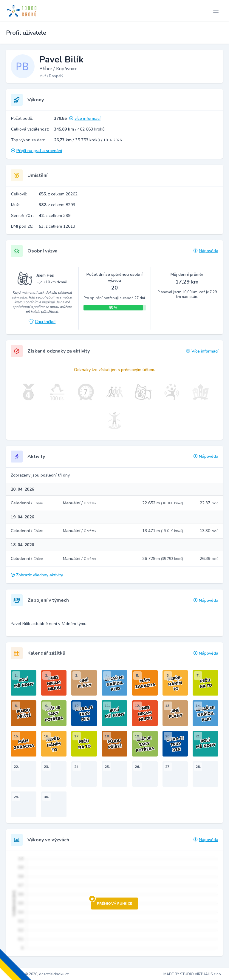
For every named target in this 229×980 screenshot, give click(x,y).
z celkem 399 (55, 216)
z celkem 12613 (57, 226)
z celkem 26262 (58, 194)
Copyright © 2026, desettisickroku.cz (38, 974)
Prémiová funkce (112, 902)
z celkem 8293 (57, 205)
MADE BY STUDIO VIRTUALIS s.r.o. (193, 974)
